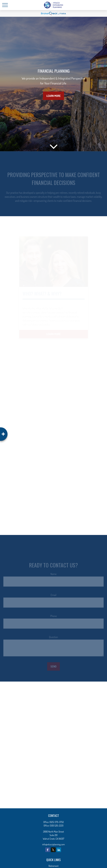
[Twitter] (53, 850)
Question (53, 639)
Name (53, 576)
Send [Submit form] (53, 668)
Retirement (53, 866)
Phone (53, 618)
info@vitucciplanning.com (54, 844)
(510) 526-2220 (57, 826)
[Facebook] (48, 850)
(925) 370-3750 (57, 822)
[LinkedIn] (59, 850)
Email (53, 597)
